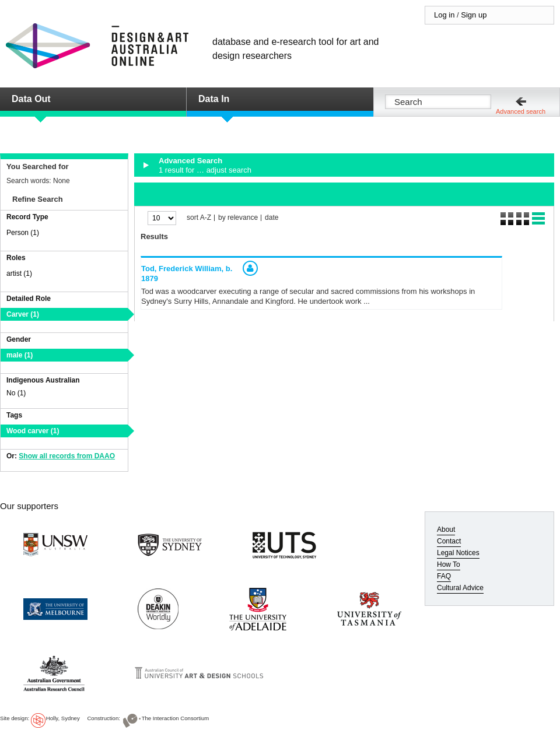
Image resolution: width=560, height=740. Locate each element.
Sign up (474, 15)
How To (449, 564)
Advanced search (521, 111)
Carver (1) (23, 314)
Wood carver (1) (33, 431)
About (446, 529)
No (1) (16, 393)
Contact (449, 541)
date (272, 218)
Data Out (31, 99)
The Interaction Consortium (176, 718)
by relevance (238, 218)
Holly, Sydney (63, 718)
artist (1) (19, 273)
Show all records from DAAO (67, 456)
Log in (444, 15)
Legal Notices (458, 553)
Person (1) (23, 233)
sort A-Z (199, 218)
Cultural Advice (460, 588)
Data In (214, 99)
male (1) (20, 355)
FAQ (444, 576)
